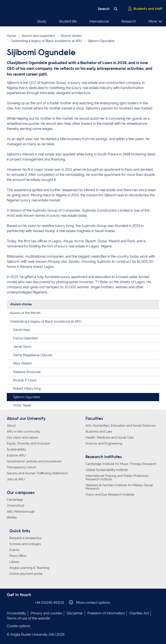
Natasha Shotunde (27, 372)
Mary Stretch (23, 363)
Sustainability (16, 449)
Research (129, 21)
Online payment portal (26, 574)
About (11, 426)
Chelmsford (15, 506)
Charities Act (139, 613)
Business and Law (99, 432)
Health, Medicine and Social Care (110, 437)
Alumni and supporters (38, 36)
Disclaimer (75, 613)
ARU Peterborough (21, 512)
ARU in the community (24, 432)
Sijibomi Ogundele (27, 397)
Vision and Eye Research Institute (110, 495)
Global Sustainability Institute (107, 470)
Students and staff (145, 9)
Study (42, 21)
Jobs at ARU (16, 479)
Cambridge (15, 500)
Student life (68, 21)
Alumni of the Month (25, 313)
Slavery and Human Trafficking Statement (37, 473)
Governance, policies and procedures (34, 461)
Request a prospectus (25, 538)
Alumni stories (71, 36)
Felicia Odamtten (26, 338)
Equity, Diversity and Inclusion (29, 443)
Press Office (18, 556)
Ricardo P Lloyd (25, 380)
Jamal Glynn (22, 347)
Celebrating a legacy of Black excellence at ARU (46, 41)
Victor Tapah (22, 405)
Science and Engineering (104, 443)
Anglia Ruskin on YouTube (29, 602)
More (155, 22)
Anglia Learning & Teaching (29, 568)
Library (14, 562)
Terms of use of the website (28, 618)
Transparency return (22, 467)
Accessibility (16, 613)
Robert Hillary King (27, 389)
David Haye (22, 330)
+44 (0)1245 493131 (49, 603)
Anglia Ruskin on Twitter (22, 602)
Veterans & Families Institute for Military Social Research (119, 487)
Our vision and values (22, 437)
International (99, 21)
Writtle (12, 518)
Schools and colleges (25, 544)
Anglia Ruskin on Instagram (16, 602)
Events (14, 550)
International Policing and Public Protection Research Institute (117, 478)
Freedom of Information (106, 613)
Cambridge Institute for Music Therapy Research (121, 464)
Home (11, 36)
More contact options (89, 602)
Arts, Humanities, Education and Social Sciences (121, 426)
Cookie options (19, 626)
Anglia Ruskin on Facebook (10, 602)
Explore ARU (16, 455)
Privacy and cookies (46, 613)
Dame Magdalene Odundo (33, 355)
